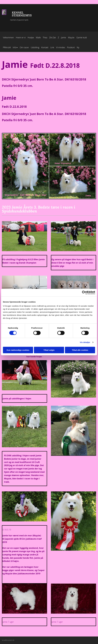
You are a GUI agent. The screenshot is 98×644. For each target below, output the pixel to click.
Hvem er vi (21, 38)
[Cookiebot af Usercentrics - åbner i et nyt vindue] (84, 293)
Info (15, 47)
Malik (38, 38)
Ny (78, 47)
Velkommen (8, 38)
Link (52, 47)
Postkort (71, 47)
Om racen (24, 47)
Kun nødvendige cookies (18, 350)
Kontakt (45, 47)
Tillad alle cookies (80, 350)
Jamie (63, 38)
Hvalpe (31, 38)
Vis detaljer (85, 342)
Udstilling (35, 47)
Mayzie (71, 38)
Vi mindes (61, 47)
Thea (45, 38)
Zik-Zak (53, 38)
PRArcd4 (7, 47)
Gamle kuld (82, 38)
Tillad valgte (49, 350)
